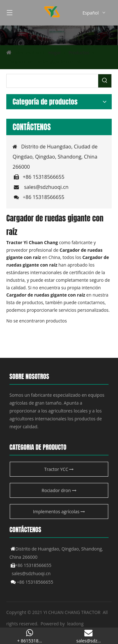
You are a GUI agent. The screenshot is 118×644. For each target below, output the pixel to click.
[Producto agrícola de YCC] (59, 35)
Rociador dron (59, 490)
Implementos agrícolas (59, 512)
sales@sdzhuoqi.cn (46, 187)
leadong (75, 624)
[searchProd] (52, 81)
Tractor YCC (59, 469)
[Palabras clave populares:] (105, 81)
